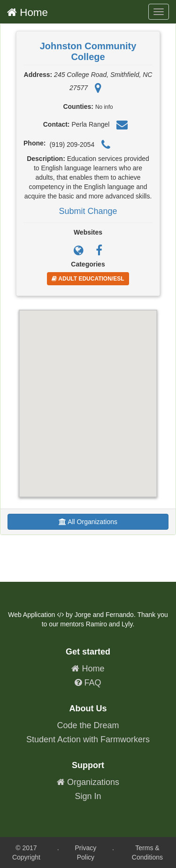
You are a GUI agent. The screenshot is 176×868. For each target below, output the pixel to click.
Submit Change (88, 211)
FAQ (88, 683)
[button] (88, 395)
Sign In (88, 796)
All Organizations (88, 522)
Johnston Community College (88, 51)
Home (27, 12)
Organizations (88, 782)
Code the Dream (88, 725)
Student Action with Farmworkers (88, 739)
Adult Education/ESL (88, 279)
